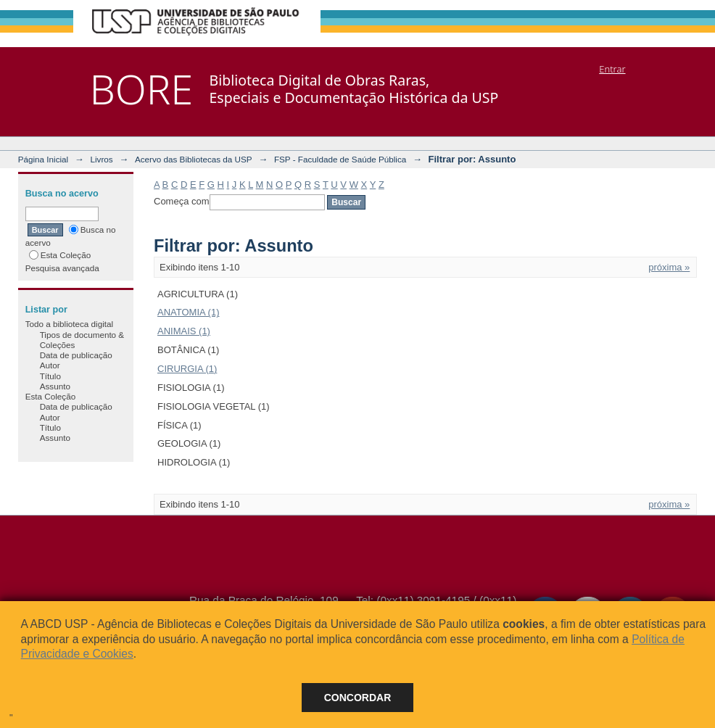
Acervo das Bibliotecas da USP (194, 159)
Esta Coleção (60, 255)
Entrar (612, 69)
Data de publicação (76, 355)
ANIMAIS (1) (184, 331)
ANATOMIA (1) (188, 312)
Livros (101, 159)
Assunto (55, 386)
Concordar (358, 698)
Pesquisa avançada (62, 268)
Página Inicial (44, 159)
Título (50, 376)
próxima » (669, 267)
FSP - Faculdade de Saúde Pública (340, 159)
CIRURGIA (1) (187, 369)
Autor (50, 365)
